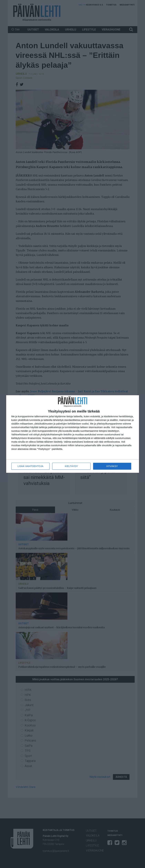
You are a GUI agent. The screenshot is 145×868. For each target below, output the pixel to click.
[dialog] (73, 434)
